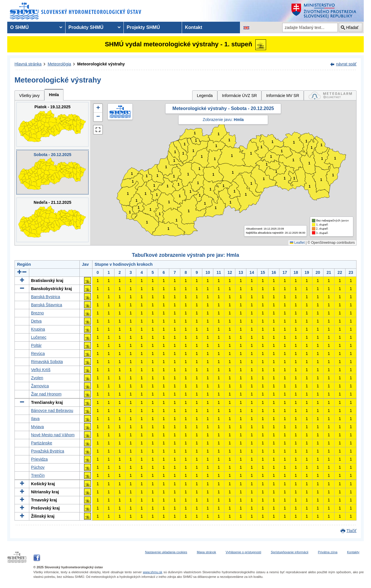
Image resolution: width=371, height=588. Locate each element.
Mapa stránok (207, 552)
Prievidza (39, 459)
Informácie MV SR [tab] (283, 96)
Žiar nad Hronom (46, 394)
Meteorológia (59, 64)
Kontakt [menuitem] (194, 27)
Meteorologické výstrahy (101, 64)
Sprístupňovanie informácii (290, 552)
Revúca (38, 353)
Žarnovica (40, 386)
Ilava (35, 419)
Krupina (38, 329)
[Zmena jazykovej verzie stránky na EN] (246, 28)
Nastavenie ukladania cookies (166, 552)
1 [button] (130, 212)
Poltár (36, 345)
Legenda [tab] (205, 96)
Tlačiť (351, 531)
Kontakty (353, 552)
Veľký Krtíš (41, 370)
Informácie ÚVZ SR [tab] (240, 96)
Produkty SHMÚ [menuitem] (86, 27)
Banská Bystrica (46, 297)
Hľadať (352, 28)
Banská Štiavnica (47, 305)
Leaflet (297, 243)
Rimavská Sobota (47, 362)
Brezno (37, 313)
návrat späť (346, 64)
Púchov (38, 467)
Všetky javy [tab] (29, 96)
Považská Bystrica (48, 451)
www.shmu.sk (153, 572)
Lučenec (39, 337)
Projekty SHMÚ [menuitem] (143, 27)
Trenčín (38, 475)
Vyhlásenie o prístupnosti (244, 552)
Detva (36, 321)
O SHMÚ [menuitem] (19, 27)
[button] (98, 108)
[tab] (330, 95)
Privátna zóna (328, 552)
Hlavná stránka (28, 64)
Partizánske (42, 443)
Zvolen (37, 378)
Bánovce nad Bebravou (52, 411)
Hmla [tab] (54, 95)
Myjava (37, 427)
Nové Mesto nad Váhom (53, 435)
